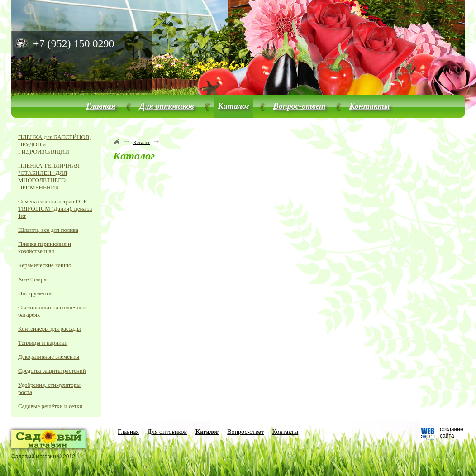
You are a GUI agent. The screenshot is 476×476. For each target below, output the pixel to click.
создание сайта (452, 433)
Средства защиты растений (52, 371)
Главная (101, 106)
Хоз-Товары (33, 279)
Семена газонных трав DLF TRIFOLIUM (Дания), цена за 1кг (55, 209)
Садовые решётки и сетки (50, 406)
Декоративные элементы (49, 357)
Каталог (234, 106)
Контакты (369, 106)
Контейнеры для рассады (50, 329)
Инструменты (35, 293)
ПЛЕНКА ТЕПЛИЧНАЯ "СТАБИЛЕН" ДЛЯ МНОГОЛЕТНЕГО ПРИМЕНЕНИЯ (49, 176)
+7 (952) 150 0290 (74, 43)
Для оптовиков (167, 106)
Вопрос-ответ (300, 106)
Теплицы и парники (43, 343)
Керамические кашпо (45, 265)
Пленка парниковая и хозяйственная (45, 248)
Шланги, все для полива (48, 230)
